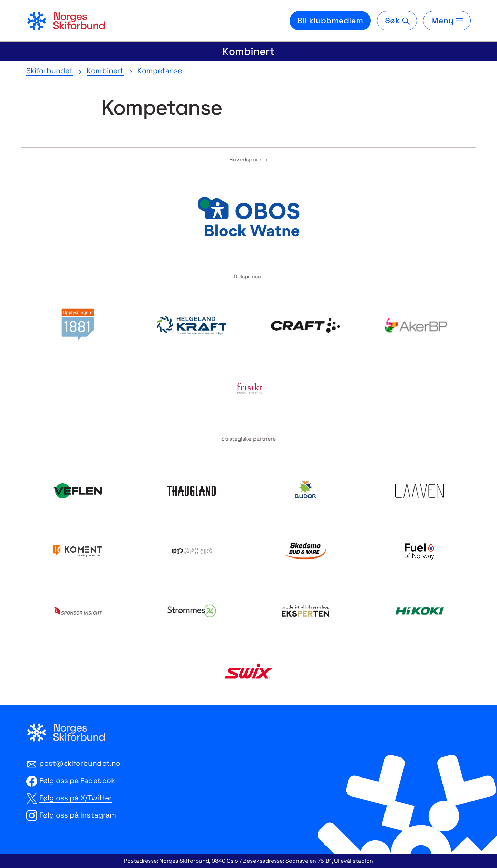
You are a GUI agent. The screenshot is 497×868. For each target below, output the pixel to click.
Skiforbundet (50, 71)
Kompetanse (160, 71)
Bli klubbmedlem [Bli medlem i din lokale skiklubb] (330, 21)
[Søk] (397, 21)
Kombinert (248, 51)
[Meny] (447, 21)
